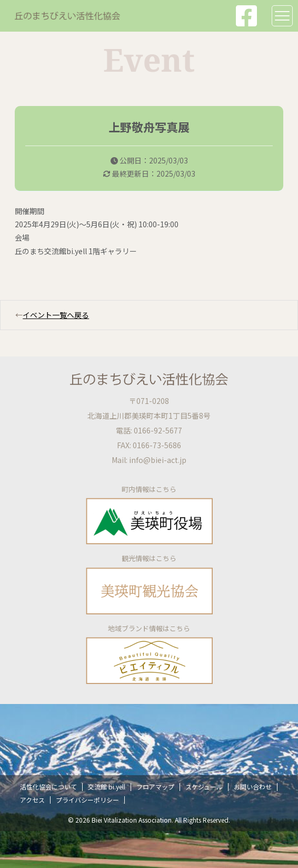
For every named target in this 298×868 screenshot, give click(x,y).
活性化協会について (48, 787)
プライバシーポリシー (87, 800)
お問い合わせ (253, 787)
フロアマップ (155, 787)
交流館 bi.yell (107, 787)
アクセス (32, 800)
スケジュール (204, 787)
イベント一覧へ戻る (56, 315)
